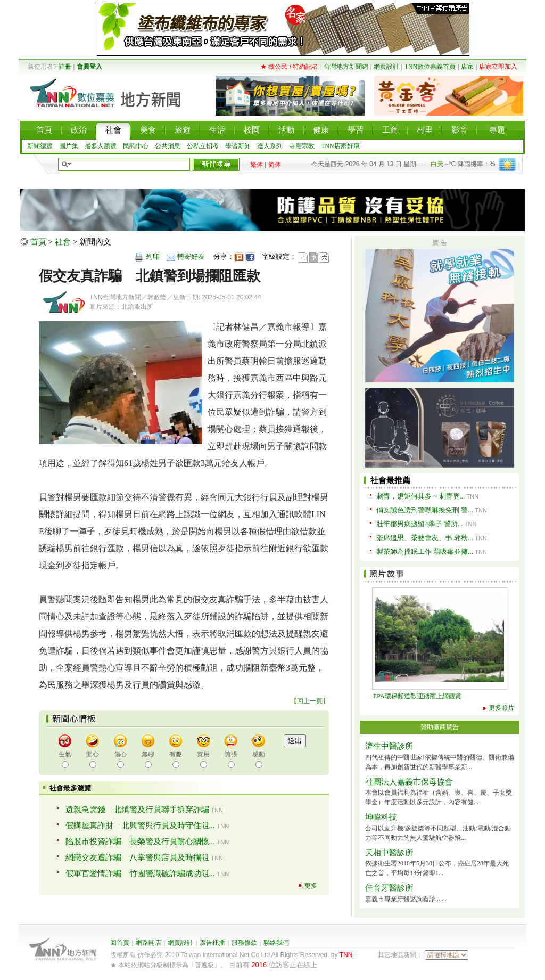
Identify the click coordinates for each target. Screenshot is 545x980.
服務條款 (244, 943)
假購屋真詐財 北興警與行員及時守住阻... (140, 826)
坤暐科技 (381, 817)
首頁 (38, 242)
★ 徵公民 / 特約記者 (289, 67)
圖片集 (69, 146)
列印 (153, 256)
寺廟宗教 (302, 146)
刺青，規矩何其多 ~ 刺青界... (420, 496)
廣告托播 (212, 943)
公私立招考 (203, 146)
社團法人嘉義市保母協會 (409, 782)
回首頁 (120, 943)
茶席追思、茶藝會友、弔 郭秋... (425, 538)
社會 (63, 242)
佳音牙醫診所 (389, 888)
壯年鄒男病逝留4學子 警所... (420, 524)
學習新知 (238, 146)
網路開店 (148, 943)
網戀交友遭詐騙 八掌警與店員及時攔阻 (137, 857)
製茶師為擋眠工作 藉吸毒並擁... (425, 552)
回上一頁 (310, 701)
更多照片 (501, 708)
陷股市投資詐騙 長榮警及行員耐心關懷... (140, 842)
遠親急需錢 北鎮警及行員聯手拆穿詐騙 (137, 810)
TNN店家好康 (340, 146)
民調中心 (136, 146)
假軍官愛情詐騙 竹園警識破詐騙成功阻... (140, 873)
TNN (346, 955)
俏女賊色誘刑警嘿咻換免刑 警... (425, 510)
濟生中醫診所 (389, 746)
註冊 (65, 67)
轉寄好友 (191, 256)
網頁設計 (386, 67)
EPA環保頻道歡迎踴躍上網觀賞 (417, 696)
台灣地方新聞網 (346, 67)
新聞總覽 (40, 146)
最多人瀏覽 (101, 146)
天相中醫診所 (389, 853)
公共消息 (168, 146)
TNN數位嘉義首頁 (430, 67)
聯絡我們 (276, 943)
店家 (467, 67)
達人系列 (270, 146)
